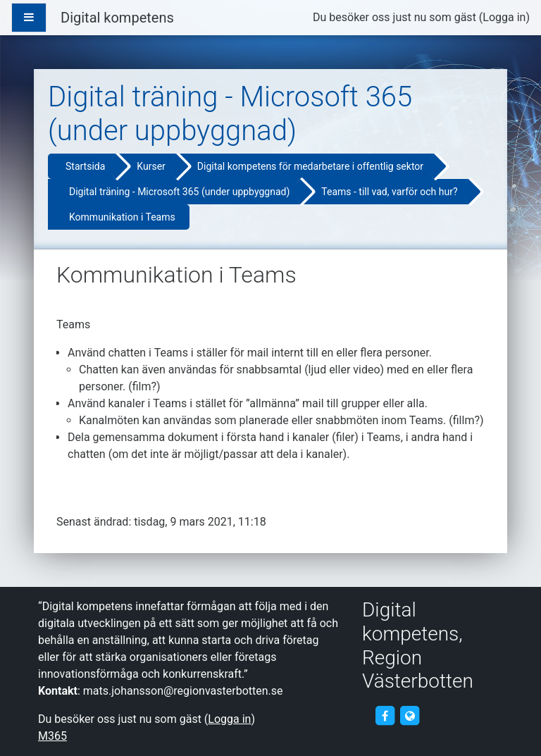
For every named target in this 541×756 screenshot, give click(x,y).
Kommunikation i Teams (122, 217)
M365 (52, 736)
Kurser (151, 166)
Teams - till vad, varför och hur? (389, 192)
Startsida (85, 166)
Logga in (504, 17)
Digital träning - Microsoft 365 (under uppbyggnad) (179, 192)
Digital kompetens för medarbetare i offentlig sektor (310, 166)
